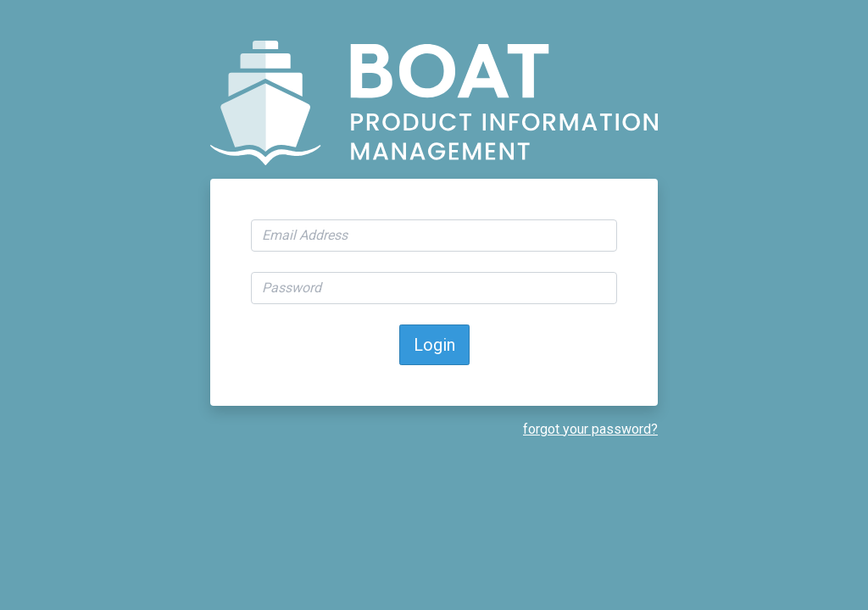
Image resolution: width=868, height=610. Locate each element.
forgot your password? (590, 429)
